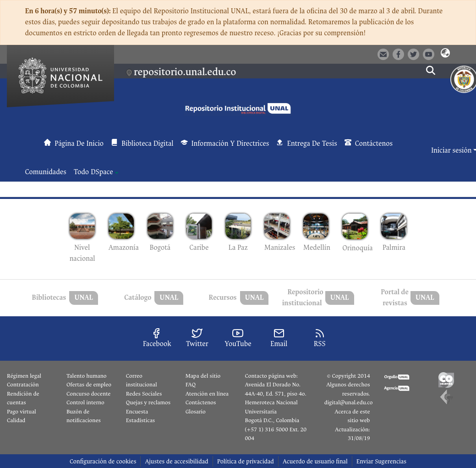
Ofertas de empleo (89, 385)
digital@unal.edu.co (349, 402)
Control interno (85, 402)
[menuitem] (96, 172)
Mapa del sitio (203, 376)
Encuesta (137, 412)
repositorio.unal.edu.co (185, 72)
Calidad (16, 420)
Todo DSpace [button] (93, 172)
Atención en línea (207, 394)
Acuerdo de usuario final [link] (315, 461)
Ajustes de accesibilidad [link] (176, 461)
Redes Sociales (144, 394)
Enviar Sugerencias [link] (381, 461)
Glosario (196, 412)
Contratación (23, 385)
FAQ (191, 385)
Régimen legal (24, 376)
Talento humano (87, 376)
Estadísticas (140, 420)
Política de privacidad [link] (246, 461)
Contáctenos (201, 402)
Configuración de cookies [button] (103, 461)
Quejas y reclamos (148, 402)
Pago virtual (22, 412)
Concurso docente (89, 394)
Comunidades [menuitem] (46, 172)
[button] (445, 54)
